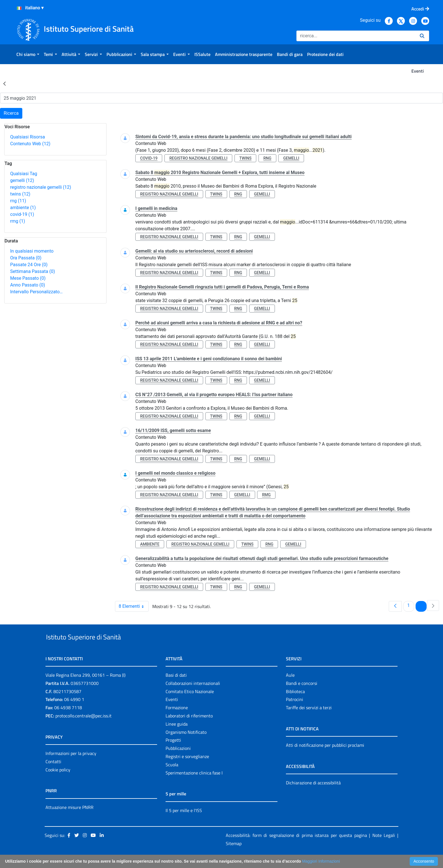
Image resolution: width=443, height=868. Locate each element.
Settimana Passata (32, 271)
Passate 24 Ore (29, 265)
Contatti (53, 774)
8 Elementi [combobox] (133, 606)
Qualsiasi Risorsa (28, 137)
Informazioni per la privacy (71, 766)
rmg (18, 221)
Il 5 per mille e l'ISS (184, 823)
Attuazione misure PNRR (70, 820)
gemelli (22, 180)
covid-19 (22, 214)
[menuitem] (28, 54)
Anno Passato (28, 285)
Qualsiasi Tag (24, 174)
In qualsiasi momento (32, 251)
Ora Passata (26, 258)
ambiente (23, 208)
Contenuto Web (30, 144)
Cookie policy (58, 783)
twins (20, 194)
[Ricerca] (356, 36)
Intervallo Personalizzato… (36, 292)
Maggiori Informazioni (321, 861)
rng (18, 201)
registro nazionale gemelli (41, 187)
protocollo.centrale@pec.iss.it (83, 729)
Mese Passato (28, 278)
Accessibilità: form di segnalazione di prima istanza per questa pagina (296, 849)
